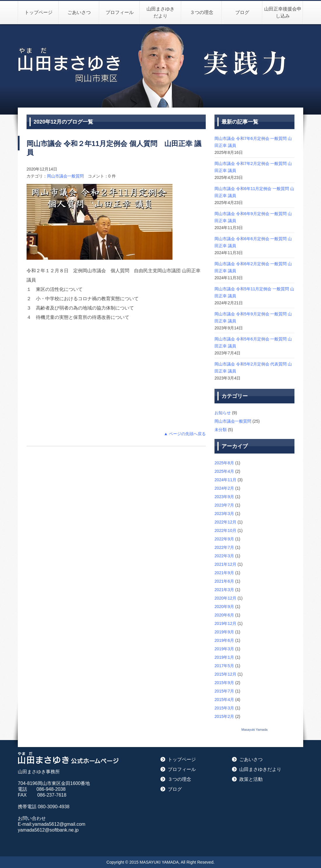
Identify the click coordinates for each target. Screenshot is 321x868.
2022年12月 (225, 522)
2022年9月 (224, 539)
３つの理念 (202, 12)
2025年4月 (224, 471)
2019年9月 (224, 632)
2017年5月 (224, 666)
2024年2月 (224, 488)
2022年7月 (224, 547)
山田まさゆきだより (160, 12)
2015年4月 (224, 700)
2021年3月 (224, 590)
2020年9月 (224, 607)
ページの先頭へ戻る (187, 434)
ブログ (242, 12)
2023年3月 (224, 514)
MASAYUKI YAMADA (159, 862)
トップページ (39, 12)
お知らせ (223, 413)
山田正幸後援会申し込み (283, 12)
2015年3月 (224, 708)
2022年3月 (224, 556)
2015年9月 (224, 683)
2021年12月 (225, 564)
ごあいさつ (79, 12)
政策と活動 (251, 779)
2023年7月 (224, 505)
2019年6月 (224, 640)
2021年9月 (224, 573)
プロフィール (120, 12)
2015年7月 (224, 691)
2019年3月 (224, 649)
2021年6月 (224, 581)
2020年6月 (224, 615)
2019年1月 (224, 657)
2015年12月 (225, 674)
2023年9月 (224, 497)
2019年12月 (225, 623)
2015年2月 (224, 716)
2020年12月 (225, 598)
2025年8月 (224, 463)
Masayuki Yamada (254, 730)
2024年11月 (225, 480)
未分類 (221, 430)
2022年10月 (225, 530)
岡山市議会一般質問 (65, 176)
